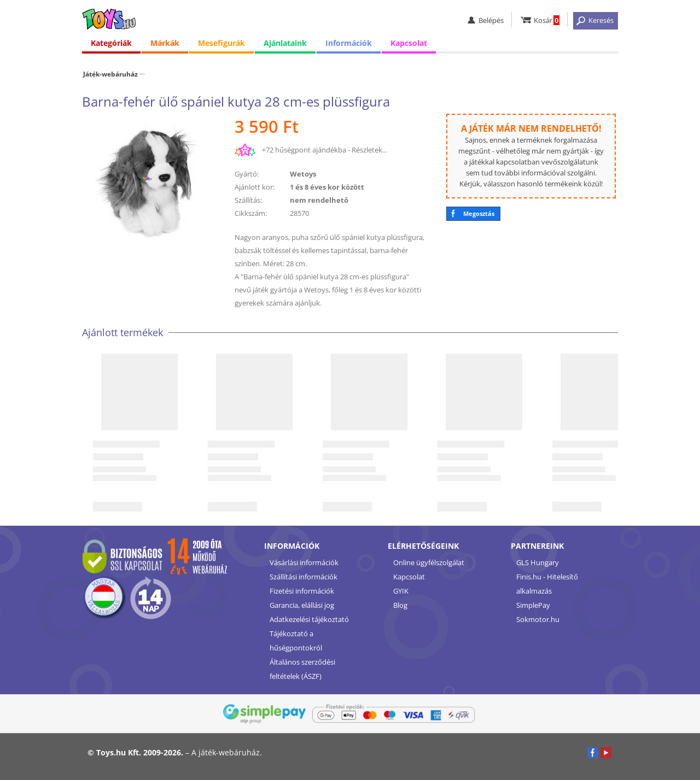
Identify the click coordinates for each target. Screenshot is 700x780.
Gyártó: (247, 174)
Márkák (165, 43)
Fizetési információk (302, 591)
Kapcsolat (409, 43)
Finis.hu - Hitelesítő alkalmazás (547, 584)
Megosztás (479, 213)
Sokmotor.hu (538, 619)
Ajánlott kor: (255, 187)
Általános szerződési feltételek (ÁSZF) (302, 669)
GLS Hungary (538, 562)
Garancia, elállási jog (302, 605)
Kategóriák (111, 43)
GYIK (401, 591)
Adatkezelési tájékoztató (309, 619)
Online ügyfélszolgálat (429, 562)
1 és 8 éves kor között (327, 187)
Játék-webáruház (110, 74)
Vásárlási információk (304, 562)
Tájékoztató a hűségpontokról (296, 641)
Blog (400, 605)
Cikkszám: (251, 213)
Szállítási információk (304, 577)
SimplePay (533, 605)
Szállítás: (248, 200)
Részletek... (369, 150)
